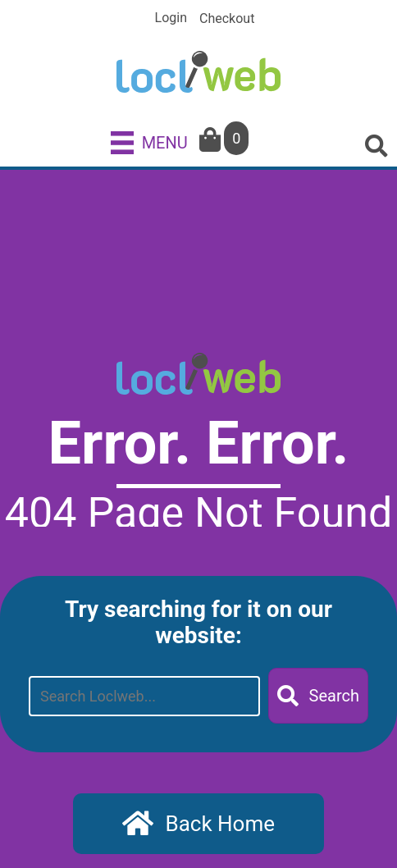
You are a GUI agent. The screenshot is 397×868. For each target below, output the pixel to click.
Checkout (227, 19)
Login (171, 18)
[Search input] (144, 696)
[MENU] (149, 142)
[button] (318, 696)
